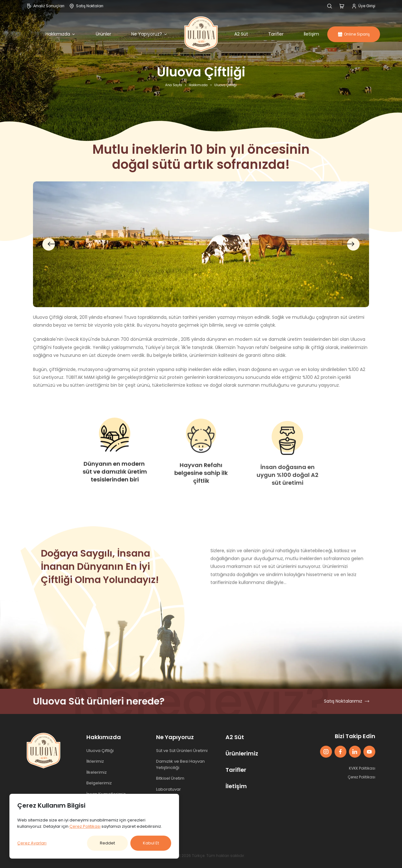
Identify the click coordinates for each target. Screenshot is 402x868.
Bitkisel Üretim (170, 778)
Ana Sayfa (174, 85)
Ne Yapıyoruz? (149, 34)
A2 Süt (241, 34)
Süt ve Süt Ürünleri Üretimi (182, 751)
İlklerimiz (95, 761)
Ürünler (103, 34)
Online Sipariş (354, 34)
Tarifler (276, 34)
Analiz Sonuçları (46, 6)
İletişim (311, 34)
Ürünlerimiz (242, 753)
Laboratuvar (168, 789)
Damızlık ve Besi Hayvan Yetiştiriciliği (180, 764)
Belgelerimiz (99, 783)
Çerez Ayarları (32, 843)
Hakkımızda (61, 34)
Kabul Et (151, 843)
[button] (351, 244)
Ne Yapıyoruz (175, 737)
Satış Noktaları (86, 6)
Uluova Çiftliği (100, 751)
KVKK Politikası (362, 768)
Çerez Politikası (361, 777)
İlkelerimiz (97, 772)
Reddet (107, 843)
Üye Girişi (364, 6)
